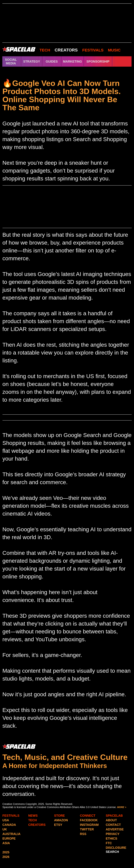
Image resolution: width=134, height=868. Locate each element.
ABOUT (111, 820)
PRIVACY (113, 834)
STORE (59, 816)
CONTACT (113, 825)
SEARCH (112, 852)
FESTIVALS (93, 50)
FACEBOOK (89, 820)
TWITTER (87, 829)
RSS (83, 834)
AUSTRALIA (12, 834)
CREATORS (66, 50)
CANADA (9, 825)
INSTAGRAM (89, 825)
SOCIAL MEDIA (11, 61)
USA (6, 820)
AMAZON (61, 820)
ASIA (6, 843)
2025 (6, 852)
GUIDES (52, 61)
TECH (45, 50)
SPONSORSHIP (98, 61)
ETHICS (112, 838)
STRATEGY (32, 61)
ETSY (58, 825)
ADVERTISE (115, 829)
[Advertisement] (67, 23)
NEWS (33, 816)
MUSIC (114, 50)
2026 (6, 857)
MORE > (122, 807)
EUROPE (9, 838)
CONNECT (88, 816)
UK (5, 829)
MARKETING (72, 61)
